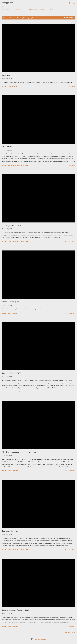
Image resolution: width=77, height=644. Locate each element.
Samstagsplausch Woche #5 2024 (16, 610)
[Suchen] (70, 3)
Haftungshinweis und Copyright (34, 9)
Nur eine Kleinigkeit (11, 302)
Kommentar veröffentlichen (18, 165)
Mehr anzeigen (70, 86)
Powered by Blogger (39, 639)
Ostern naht (7, 146)
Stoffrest (8, 3)
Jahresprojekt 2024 (10, 531)
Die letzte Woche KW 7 (12, 373)
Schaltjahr (6, 75)
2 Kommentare (13, 471)
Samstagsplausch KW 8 (12, 225)
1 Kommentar (12, 86)
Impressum (51, 9)
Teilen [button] (4, 86)
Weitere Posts (70, 633)
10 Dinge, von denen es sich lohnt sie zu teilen (21, 452)
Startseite (5, 9)
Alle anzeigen (69, 18)
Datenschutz (17, 9)
